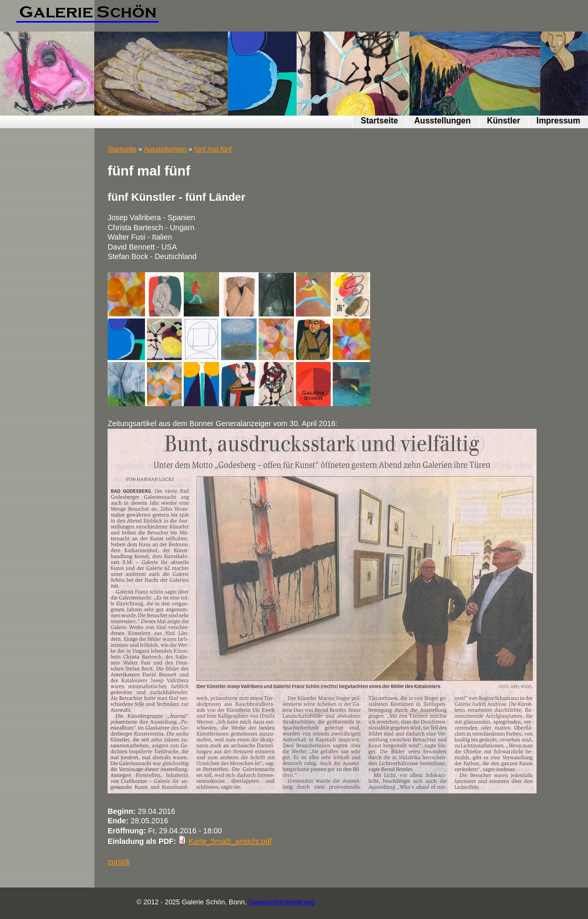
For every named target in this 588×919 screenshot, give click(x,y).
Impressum (558, 121)
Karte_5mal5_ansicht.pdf (230, 841)
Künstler (504, 121)
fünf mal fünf (213, 149)
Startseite (379, 121)
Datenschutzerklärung (281, 902)
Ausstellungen (442, 121)
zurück (119, 862)
